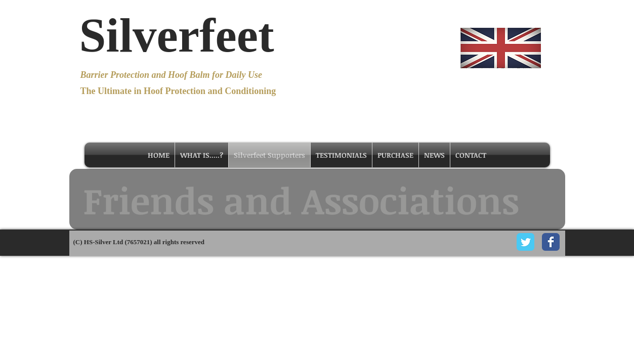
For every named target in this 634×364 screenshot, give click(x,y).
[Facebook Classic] (551, 242)
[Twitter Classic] (525, 242)
